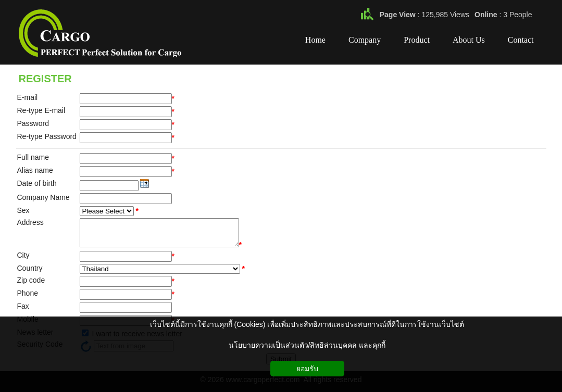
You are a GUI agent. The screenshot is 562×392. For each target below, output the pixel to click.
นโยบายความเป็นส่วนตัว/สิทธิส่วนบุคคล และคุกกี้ (307, 345)
